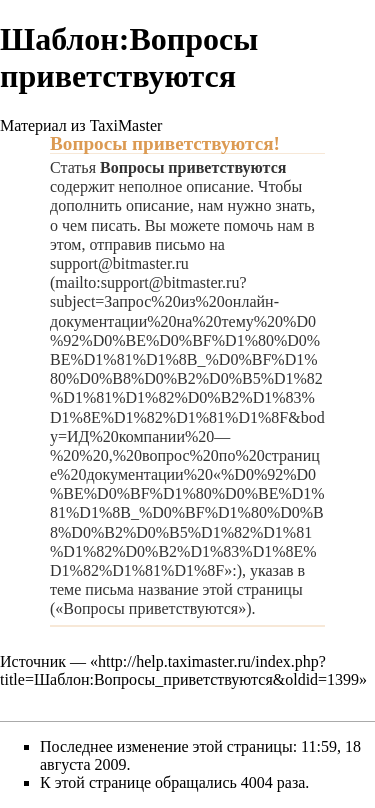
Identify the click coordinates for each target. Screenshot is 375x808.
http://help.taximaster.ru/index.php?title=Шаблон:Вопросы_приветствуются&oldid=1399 (179, 670)
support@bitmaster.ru (119, 263)
